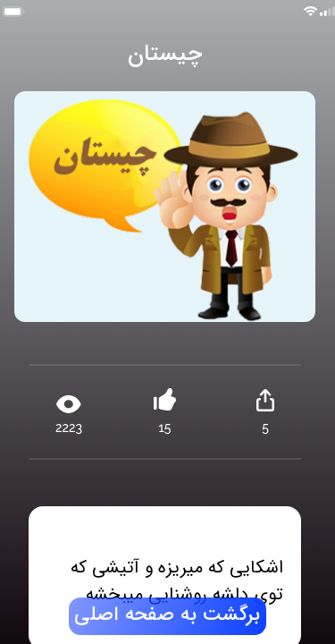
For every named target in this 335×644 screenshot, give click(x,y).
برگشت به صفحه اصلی (167, 615)
